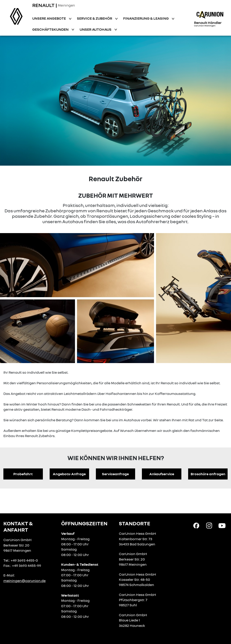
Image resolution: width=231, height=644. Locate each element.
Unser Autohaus (96, 29)
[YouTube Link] (222, 525)
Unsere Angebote (49, 18)
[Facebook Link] (196, 525)
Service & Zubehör (95, 18)
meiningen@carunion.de (24, 581)
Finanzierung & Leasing (146, 18)
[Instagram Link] (209, 525)
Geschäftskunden (51, 29)
